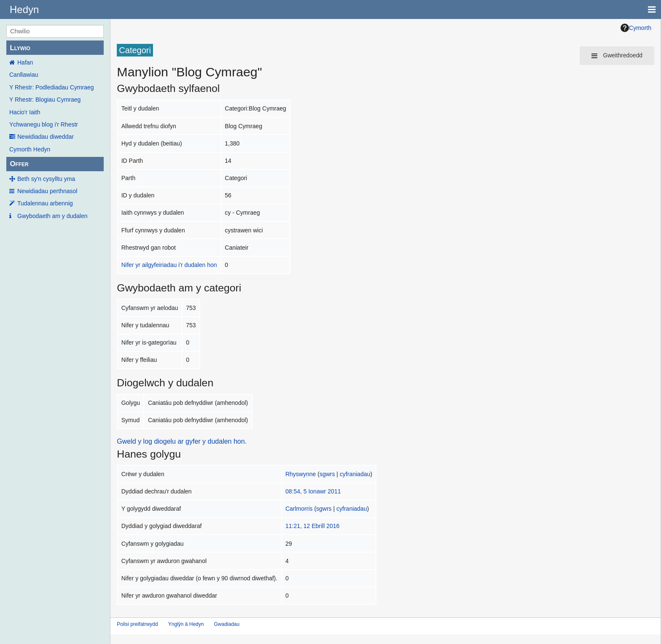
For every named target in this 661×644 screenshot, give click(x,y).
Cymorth (636, 28)
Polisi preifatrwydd (137, 624)
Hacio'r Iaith (25, 112)
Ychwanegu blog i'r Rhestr (44, 124)
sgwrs (327, 474)
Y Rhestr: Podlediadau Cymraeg (52, 87)
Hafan (25, 62)
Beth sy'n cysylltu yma (46, 179)
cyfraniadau (355, 474)
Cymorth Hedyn (30, 149)
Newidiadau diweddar (46, 137)
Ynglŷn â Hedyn (186, 624)
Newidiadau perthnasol (47, 191)
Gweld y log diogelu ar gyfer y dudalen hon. (182, 441)
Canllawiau (24, 75)
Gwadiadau (227, 624)
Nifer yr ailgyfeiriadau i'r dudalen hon (169, 265)
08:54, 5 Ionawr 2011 (313, 491)
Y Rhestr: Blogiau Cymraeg (45, 100)
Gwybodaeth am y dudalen (52, 216)
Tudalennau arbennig (45, 203)
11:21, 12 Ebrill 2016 (312, 526)
